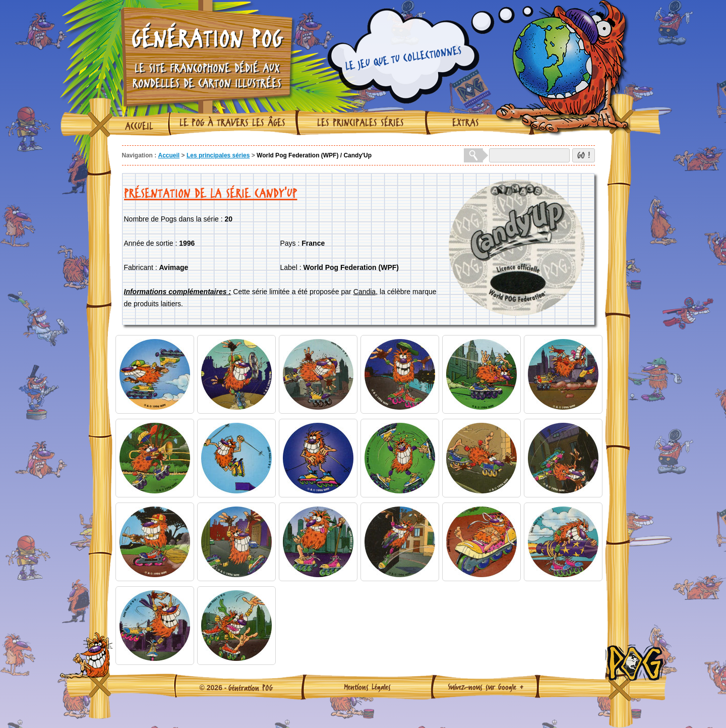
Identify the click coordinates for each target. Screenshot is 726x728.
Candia (365, 292)
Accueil (139, 126)
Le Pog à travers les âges (232, 123)
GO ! (584, 155)
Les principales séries (360, 123)
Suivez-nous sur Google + (486, 687)
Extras (466, 123)
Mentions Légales (367, 687)
